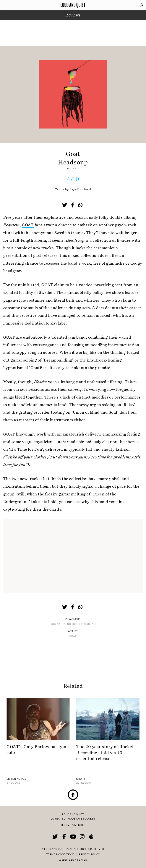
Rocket (73, 169)
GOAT (28, 225)
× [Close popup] (140, 806)
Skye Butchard (80, 189)
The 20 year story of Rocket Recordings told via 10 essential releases (105, 752)
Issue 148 (90, 624)
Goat (73, 636)
